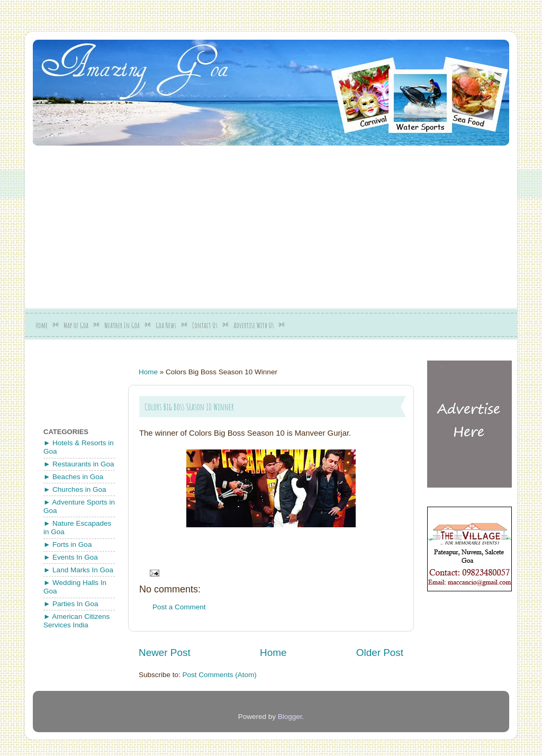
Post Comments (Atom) (220, 675)
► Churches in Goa (75, 489)
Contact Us (205, 325)
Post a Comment (179, 607)
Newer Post (165, 652)
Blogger (290, 717)
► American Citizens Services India (76, 621)
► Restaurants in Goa (79, 464)
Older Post (380, 652)
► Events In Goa (71, 557)
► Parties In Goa (71, 604)
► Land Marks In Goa (78, 570)
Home (42, 325)
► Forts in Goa (67, 544)
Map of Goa (76, 325)
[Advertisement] (287, 223)
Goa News (166, 325)
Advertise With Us (254, 325)
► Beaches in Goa (73, 477)
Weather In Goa (122, 325)
